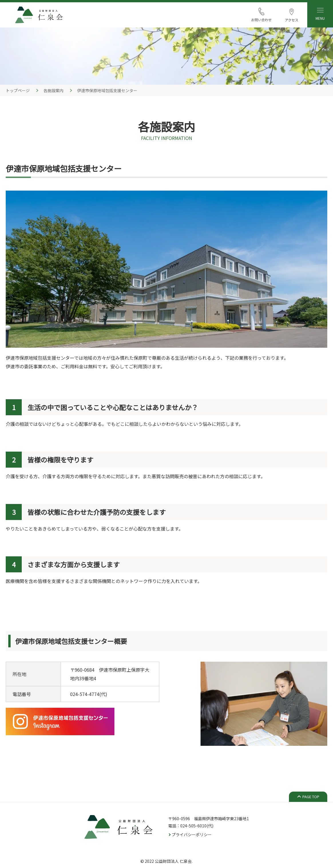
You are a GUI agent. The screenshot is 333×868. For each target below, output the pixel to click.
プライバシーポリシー (192, 835)
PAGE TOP (311, 797)
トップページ (18, 90)
